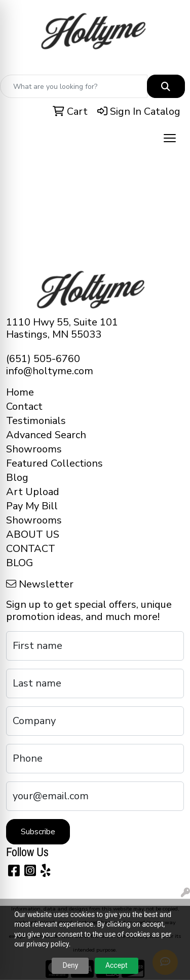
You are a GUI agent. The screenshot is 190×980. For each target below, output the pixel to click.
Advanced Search (46, 435)
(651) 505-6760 (43, 359)
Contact (24, 406)
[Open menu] (170, 138)
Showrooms (34, 449)
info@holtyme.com (50, 371)
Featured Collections (54, 463)
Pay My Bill (32, 506)
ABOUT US (33, 534)
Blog (17, 478)
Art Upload (33, 492)
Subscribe (38, 832)
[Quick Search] (74, 86)
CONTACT (31, 549)
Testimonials (36, 421)
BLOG (20, 563)
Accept (117, 965)
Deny (70, 965)
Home (20, 392)
